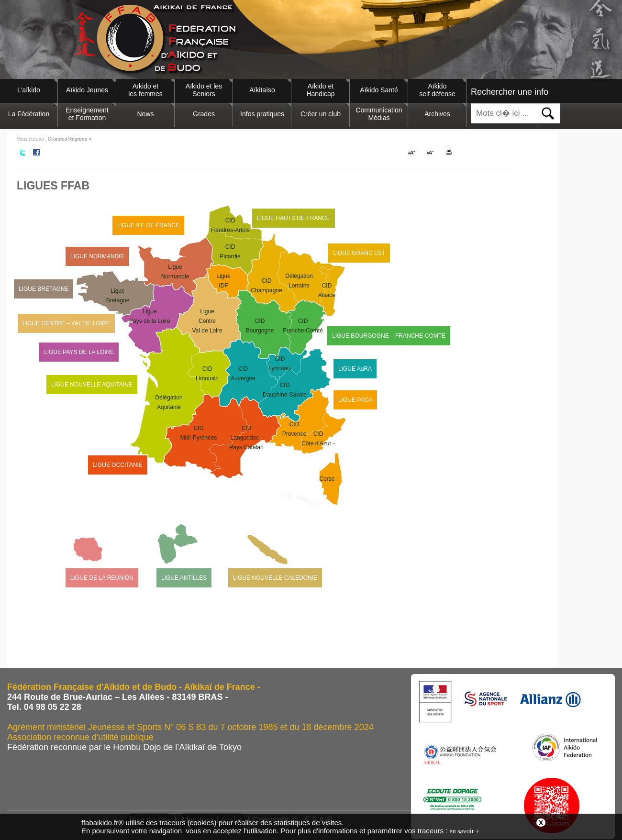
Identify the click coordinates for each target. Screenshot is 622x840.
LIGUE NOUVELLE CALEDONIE (275, 578)
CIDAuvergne (243, 374)
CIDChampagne (266, 286)
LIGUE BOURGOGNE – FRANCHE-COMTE (389, 336)
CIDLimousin (207, 374)
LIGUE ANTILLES (184, 578)
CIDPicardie (230, 252)
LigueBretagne (118, 296)
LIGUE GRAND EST (359, 253)
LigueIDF (223, 281)
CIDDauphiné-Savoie (285, 390)
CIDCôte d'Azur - (318, 457)
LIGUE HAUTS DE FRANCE (294, 218)
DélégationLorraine (299, 281)
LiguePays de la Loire (150, 316)
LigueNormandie (175, 272)
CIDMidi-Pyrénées (199, 433)
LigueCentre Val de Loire (207, 321)
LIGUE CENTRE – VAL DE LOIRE (66, 323)
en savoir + (464, 831)
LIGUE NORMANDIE (97, 256)
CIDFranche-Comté (303, 326)
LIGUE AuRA (355, 369)
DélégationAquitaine (169, 402)
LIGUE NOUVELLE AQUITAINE (92, 385)
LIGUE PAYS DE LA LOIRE (79, 352)
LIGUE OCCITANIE (118, 465)
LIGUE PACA (355, 400)
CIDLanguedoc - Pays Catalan (246, 438)
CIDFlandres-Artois (230, 225)
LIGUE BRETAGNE (44, 289)
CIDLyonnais (280, 364)
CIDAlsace (327, 290)
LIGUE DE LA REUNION (102, 578)
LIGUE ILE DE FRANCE (148, 225)
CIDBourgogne (260, 326)
